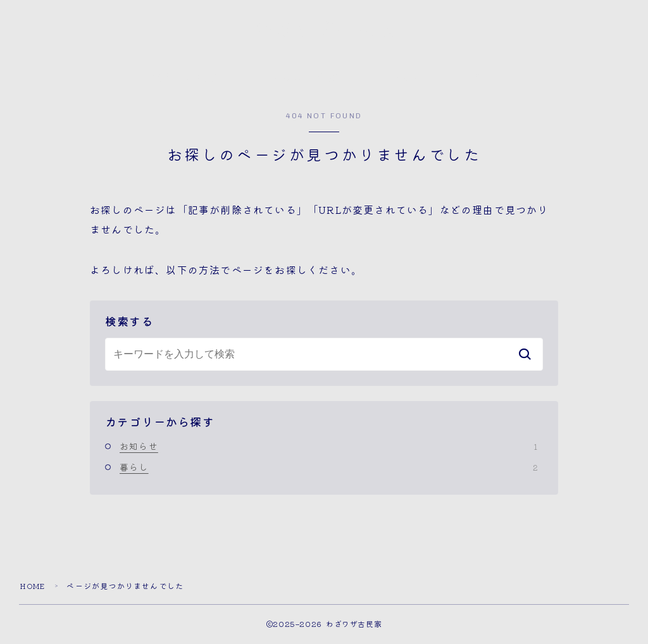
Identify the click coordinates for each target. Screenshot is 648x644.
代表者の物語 (186, 79)
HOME (34, 587)
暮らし (328, 469)
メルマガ (401, 79)
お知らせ (328, 448)
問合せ (479, 79)
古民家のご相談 (299, 79)
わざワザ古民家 (324, 31)
